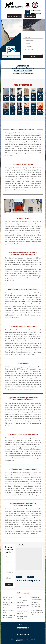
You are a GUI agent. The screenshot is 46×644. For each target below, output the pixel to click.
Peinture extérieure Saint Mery (23, 607)
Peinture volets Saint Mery (8, 598)
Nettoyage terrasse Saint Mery (23, 612)
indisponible (36, 11)
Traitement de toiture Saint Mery (36, 598)
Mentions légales (23, 641)
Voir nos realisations (14, 16)
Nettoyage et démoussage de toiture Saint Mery (36, 605)
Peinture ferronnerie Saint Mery (8, 610)
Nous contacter (30, 16)
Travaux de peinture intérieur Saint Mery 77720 (37, 612)
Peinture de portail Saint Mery (9, 604)
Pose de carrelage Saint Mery (22, 601)
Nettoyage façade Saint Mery (22, 617)
